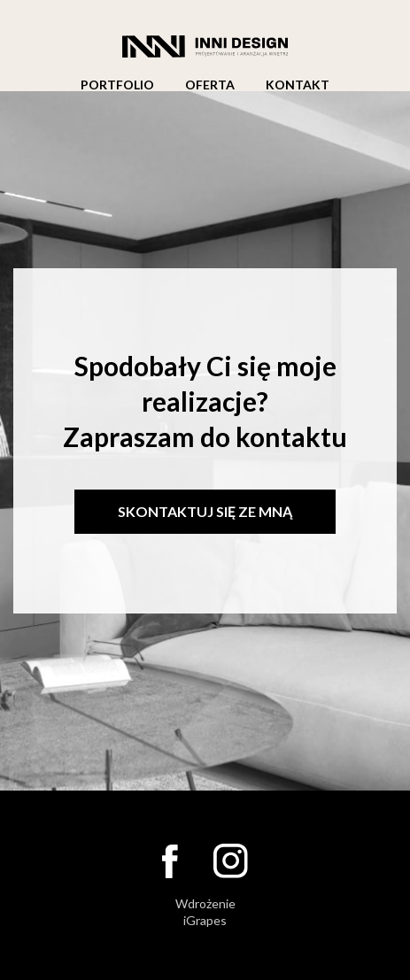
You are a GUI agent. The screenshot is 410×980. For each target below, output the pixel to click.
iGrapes (205, 920)
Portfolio (117, 85)
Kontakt (298, 85)
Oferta (210, 85)
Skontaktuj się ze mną (205, 511)
